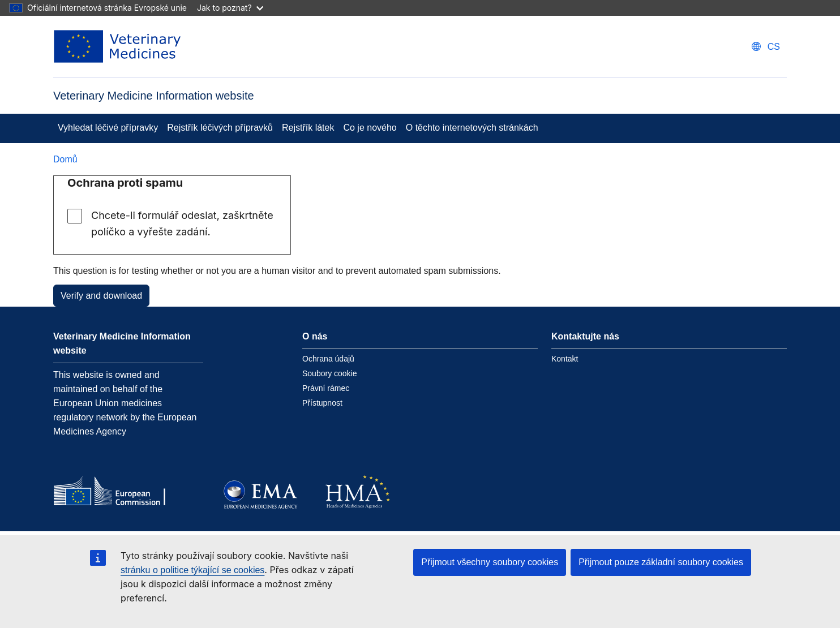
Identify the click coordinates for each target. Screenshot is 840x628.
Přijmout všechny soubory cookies (490, 562)
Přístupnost (322, 403)
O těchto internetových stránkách (472, 128)
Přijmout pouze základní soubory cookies (661, 562)
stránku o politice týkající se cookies (192, 570)
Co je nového (370, 128)
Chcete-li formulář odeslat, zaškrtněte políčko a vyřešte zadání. (182, 223)
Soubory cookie (330, 373)
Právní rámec (326, 388)
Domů (65, 159)
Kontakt (565, 359)
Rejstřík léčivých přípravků (220, 128)
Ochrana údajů (328, 359)
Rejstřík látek (308, 128)
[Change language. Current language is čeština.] (766, 47)
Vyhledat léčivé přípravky (108, 128)
